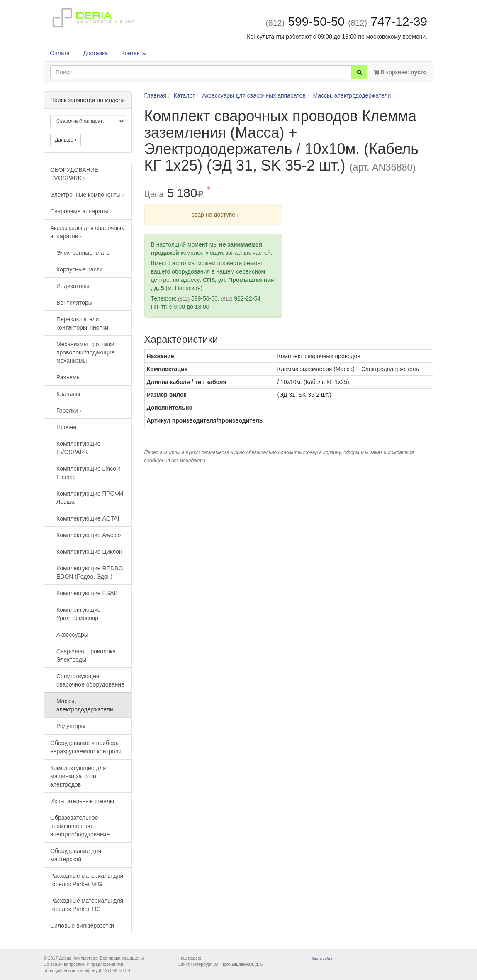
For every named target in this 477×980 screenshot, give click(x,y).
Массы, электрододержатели (85, 705)
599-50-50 (305, 21)
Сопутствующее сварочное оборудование (90, 680)
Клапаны (68, 394)
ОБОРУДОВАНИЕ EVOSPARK (74, 174)
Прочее (66, 427)
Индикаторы (73, 286)
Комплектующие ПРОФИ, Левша (91, 498)
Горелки (69, 411)
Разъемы (69, 377)
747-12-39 (388, 21)
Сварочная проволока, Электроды (87, 655)
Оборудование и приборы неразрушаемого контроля (86, 747)
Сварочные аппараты (81, 211)
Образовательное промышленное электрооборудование (80, 826)
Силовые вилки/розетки (82, 926)
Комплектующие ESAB (87, 593)
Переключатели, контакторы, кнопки (82, 323)
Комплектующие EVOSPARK (79, 448)
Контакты (134, 53)
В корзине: (400, 72)
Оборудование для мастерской (76, 855)
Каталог (184, 95)
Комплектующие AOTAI (88, 518)
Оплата (60, 53)
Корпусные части (79, 269)
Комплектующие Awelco (89, 535)
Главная (155, 95)
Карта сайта (322, 958)
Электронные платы (84, 253)
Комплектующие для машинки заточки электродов (78, 776)
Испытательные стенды (82, 801)
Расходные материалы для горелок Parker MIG (87, 880)
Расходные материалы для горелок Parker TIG (87, 905)
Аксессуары (72, 635)
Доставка (95, 53)
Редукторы (71, 726)
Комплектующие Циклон (89, 552)
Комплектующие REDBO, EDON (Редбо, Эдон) (90, 572)
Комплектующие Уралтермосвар (79, 614)
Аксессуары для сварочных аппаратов (87, 232)
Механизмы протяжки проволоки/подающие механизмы (86, 352)
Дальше (66, 140)
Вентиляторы (74, 303)
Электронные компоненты (87, 195)
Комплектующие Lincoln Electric (89, 473)
